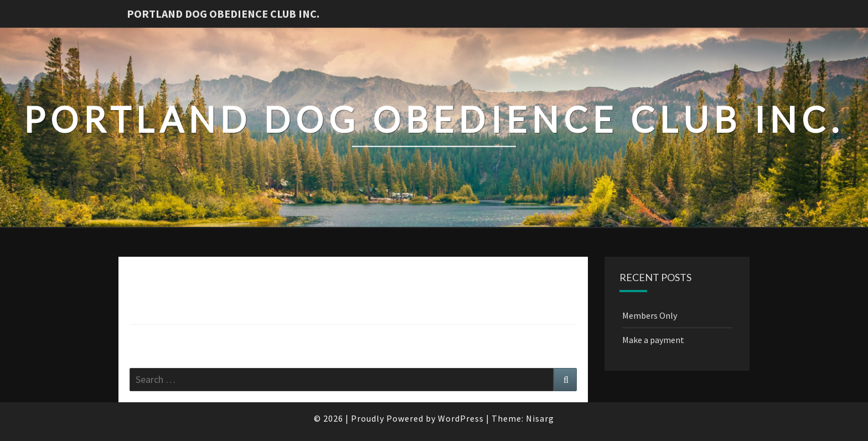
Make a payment (653, 340)
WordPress (461, 418)
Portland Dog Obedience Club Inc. (223, 14)
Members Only (650, 315)
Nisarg (540, 418)
